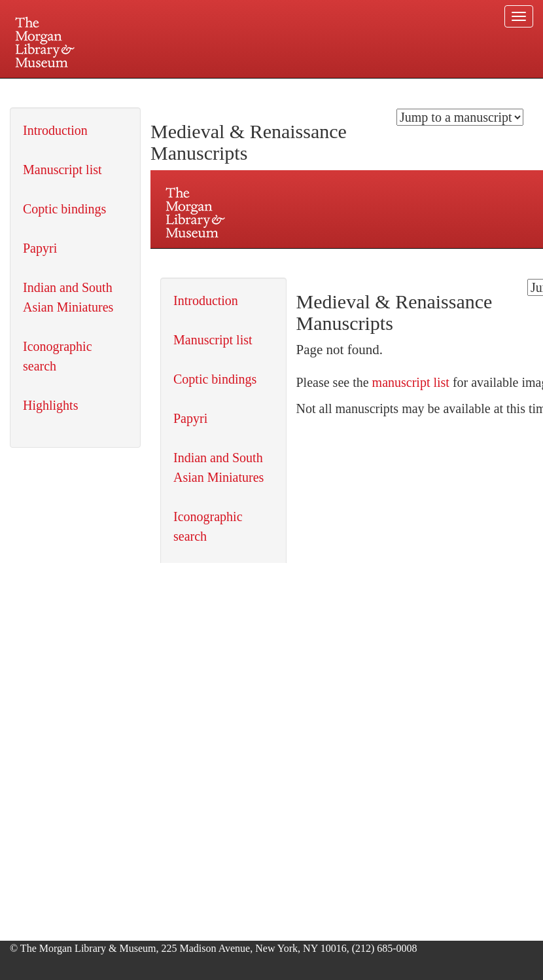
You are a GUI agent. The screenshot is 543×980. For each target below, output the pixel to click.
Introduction (55, 130)
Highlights (50, 405)
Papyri (40, 248)
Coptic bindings (64, 209)
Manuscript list (62, 170)
